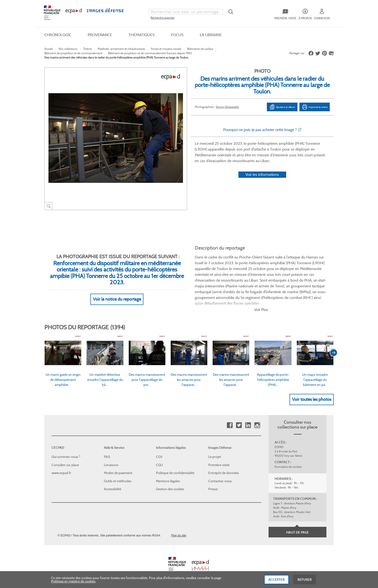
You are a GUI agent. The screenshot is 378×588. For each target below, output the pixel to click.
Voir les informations (262, 175)
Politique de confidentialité (175, 473)
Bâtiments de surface (200, 49)
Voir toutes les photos (312, 399)
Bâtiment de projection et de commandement (73, 53)
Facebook (230, 425)
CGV (159, 457)
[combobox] (186, 12)
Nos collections (68, 49)
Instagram (257, 425)
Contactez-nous (220, 481)
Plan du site (179, 535)
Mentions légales (168, 481)
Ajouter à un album (282, 107)
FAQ (107, 457)
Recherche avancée (162, 18)
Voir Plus (261, 310)
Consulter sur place (65, 465)
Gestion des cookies (170, 489)
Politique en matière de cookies (73, 583)
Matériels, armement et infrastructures (121, 49)
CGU (159, 465)
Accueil (49, 49)
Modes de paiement (118, 473)
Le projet (215, 457)
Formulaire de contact (288, 467)
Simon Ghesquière (227, 107)
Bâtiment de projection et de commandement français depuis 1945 (150, 53)
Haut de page (297, 532)
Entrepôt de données (224, 473)
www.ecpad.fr (61, 473)
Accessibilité (113, 489)
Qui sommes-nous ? (66, 457)
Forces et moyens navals (166, 49)
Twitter (239, 425)
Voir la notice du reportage (117, 299)
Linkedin (248, 425)
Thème (88, 49)
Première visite (219, 465)
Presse (213, 489)
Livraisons (111, 465)
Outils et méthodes (118, 481)
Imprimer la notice (315, 107)
